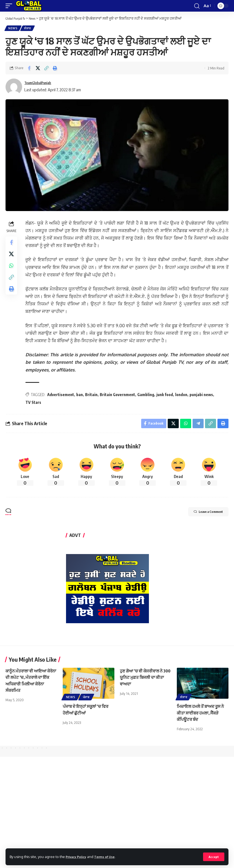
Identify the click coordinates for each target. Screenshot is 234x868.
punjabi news (203, 396)
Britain (93, 396)
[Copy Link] (46, 69)
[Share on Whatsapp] (12, 271)
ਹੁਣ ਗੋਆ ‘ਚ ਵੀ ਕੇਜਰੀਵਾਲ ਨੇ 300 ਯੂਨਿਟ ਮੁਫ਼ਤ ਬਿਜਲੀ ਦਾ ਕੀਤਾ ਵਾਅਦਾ (143, 680)
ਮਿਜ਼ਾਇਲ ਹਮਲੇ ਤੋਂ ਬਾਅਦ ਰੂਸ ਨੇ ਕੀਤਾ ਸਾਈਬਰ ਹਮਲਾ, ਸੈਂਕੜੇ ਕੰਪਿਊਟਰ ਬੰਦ (202, 715)
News (14, 29)
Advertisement (62, 396)
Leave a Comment (201, 515)
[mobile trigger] (10, 6)
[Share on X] (38, 69)
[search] (196, 6)
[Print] (55, 69)
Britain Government (119, 396)
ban (81, 396)
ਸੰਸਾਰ (29, 29)
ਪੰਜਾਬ (86, 700)
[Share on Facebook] (29, 69)
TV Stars (35, 403)
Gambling (147, 396)
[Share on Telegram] (197, 425)
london (183, 396)
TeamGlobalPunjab (41, 84)
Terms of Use (110, 856)
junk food (166, 396)
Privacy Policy (78, 856)
